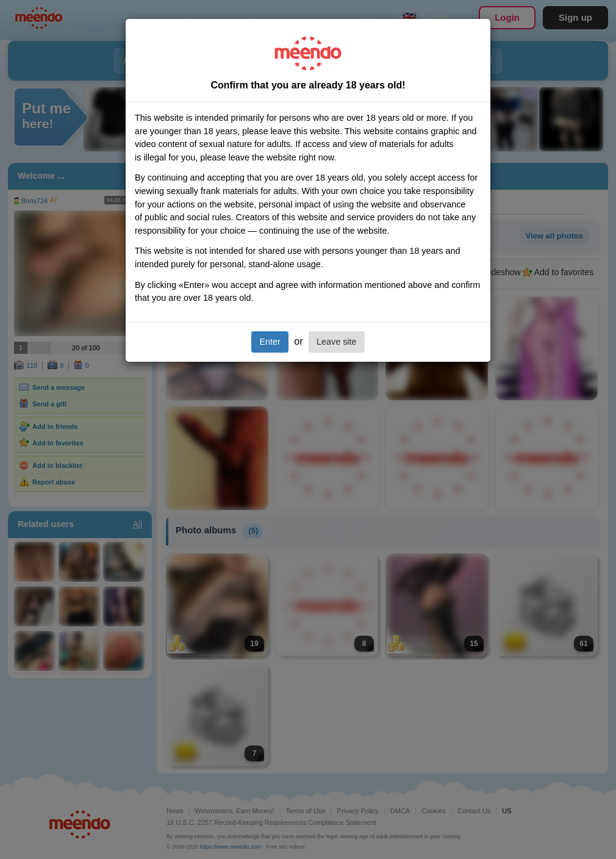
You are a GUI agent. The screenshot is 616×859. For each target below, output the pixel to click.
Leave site (337, 342)
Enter (270, 342)
